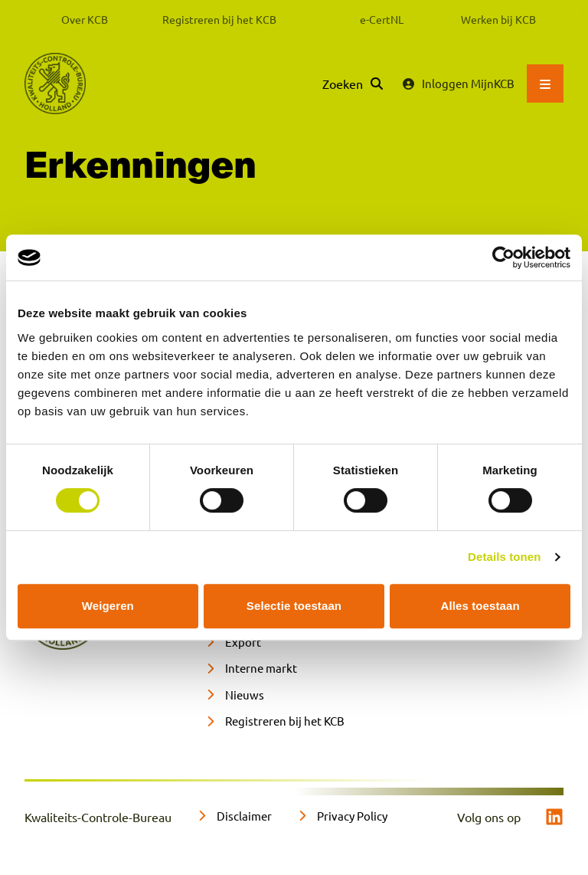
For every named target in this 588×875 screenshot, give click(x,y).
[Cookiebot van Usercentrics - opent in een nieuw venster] (503, 257)
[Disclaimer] (234, 816)
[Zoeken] (353, 84)
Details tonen (504, 557)
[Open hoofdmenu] (545, 84)
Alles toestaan (480, 606)
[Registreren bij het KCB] (274, 721)
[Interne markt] (251, 669)
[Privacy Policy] (342, 816)
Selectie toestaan (294, 606)
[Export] (233, 642)
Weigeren (108, 606)
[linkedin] (554, 817)
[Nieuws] (234, 695)
